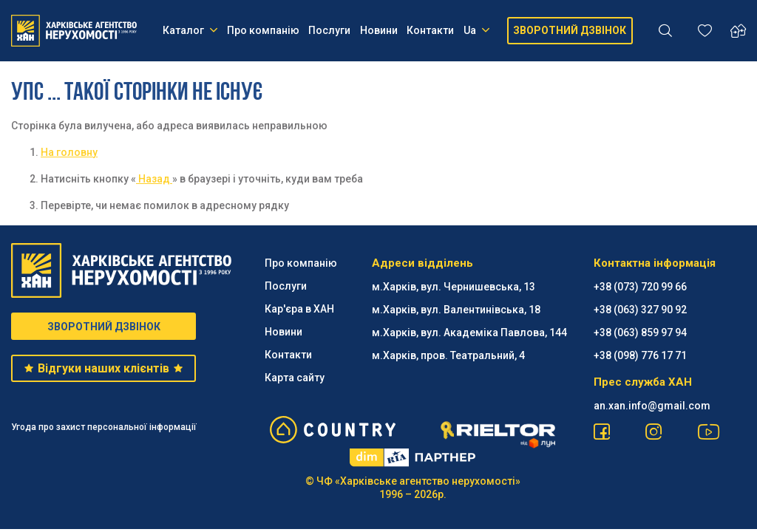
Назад (154, 179)
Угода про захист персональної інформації (104, 427)
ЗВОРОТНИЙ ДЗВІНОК (570, 30)
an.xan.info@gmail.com (652, 406)
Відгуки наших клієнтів (103, 368)
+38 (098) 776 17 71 (640, 355)
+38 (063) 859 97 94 (640, 332)
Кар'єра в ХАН (299, 309)
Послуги (329, 30)
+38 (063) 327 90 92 (640, 310)
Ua (476, 30)
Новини (379, 30)
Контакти (430, 30)
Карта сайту (295, 378)
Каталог (190, 30)
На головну (69, 152)
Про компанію (263, 30)
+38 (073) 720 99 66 (640, 287)
